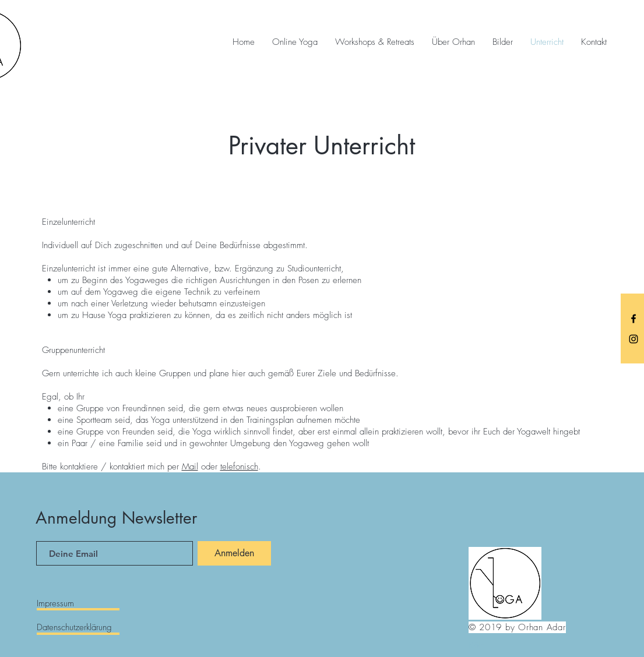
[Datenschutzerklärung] (78, 627)
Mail (190, 467)
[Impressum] (78, 603)
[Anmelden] (234, 553)
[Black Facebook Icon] (634, 319)
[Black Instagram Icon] (634, 339)
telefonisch (239, 467)
